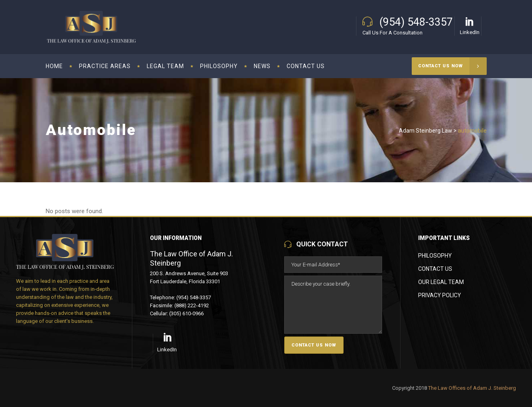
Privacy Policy (440, 295)
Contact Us (435, 269)
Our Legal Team (441, 282)
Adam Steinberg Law (426, 131)
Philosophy (435, 256)
